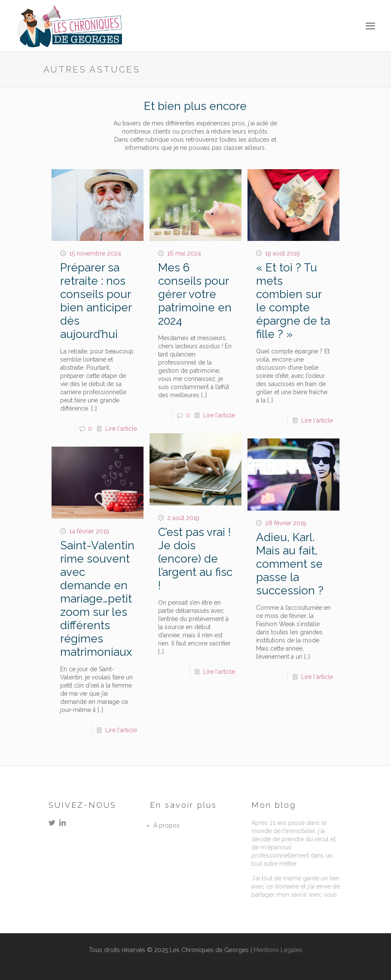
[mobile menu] (371, 26)
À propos (166, 825)
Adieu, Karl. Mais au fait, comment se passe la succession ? (290, 564)
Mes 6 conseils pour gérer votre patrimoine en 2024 (195, 294)
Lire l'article (121, 429)
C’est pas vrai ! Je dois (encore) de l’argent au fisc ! (195, 559)
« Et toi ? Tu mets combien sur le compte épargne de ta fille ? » (293, 301)
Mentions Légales (278, 950)
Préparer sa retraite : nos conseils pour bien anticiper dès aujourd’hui (96, 301)
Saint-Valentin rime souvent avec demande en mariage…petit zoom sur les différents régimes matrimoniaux (97, 599)
